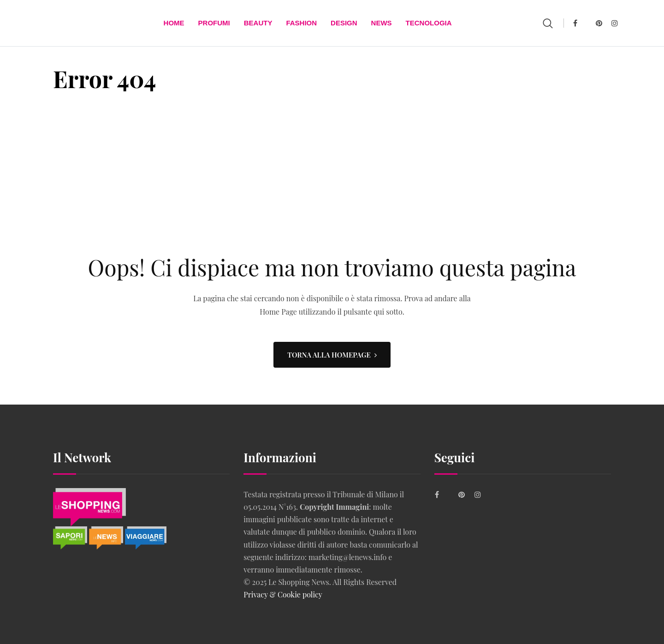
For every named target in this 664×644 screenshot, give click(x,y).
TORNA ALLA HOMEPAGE (332, 355)
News (382, 23)
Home (174, 23)
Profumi (214, 23)
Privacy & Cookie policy (283, 594)
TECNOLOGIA (429, 23)
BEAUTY (258, 23)
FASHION (301, 23)
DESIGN (344, 23)
